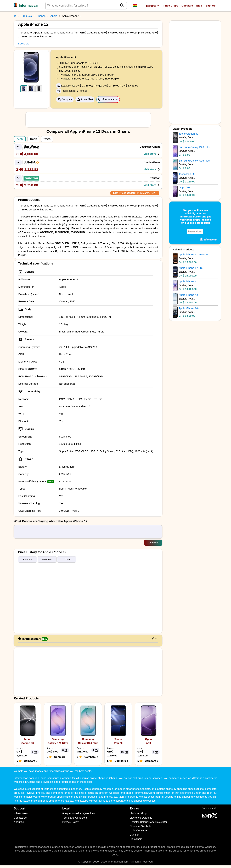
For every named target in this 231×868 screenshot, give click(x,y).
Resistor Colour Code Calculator (148, 824)
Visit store (152, 154)
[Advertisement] (88, 120)
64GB (20, 139)
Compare (187, 6)
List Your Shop (138, 816)
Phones (41, 16)
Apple (54, 16)
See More (24, 44)
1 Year (67, 562)
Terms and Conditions (75, 820)
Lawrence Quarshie (141, 820)
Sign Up (211, 6)
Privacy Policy (71, 824)
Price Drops (171, 6)
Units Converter (139, 833)
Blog (199, 6)
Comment (154, 545)
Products (27, 16)
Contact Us (20, 820)
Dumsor (134, 837)
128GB (33, 139)
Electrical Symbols (140, 829)
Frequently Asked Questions (79, 816)
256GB (47, 139)
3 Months (28, 562)
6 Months (47, 562)
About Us (19, 824)
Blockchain (136, 841)
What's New (21, 816)
